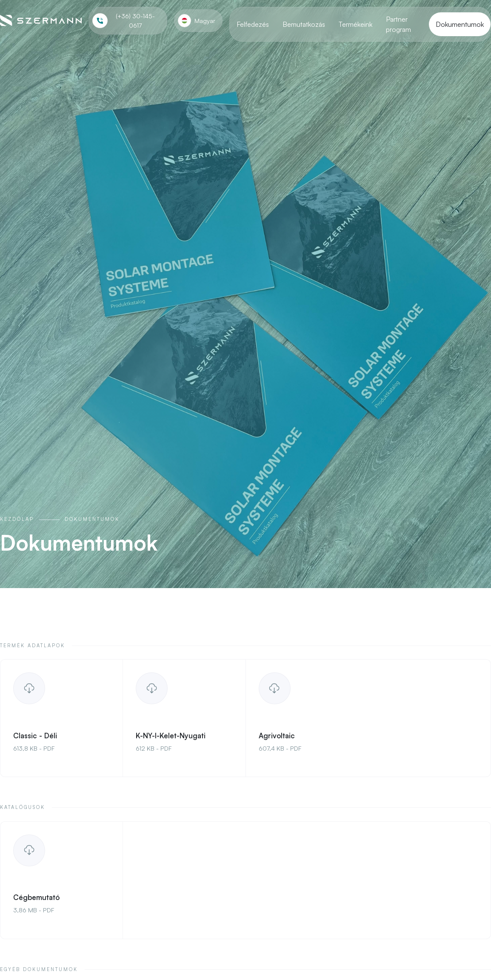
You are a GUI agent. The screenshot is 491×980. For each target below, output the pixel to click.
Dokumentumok (460, 24)
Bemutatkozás (304, 24)
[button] (198, 21)
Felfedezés (253, 24)
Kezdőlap (17, 519)
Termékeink (355, 24)
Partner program (398, 24)
